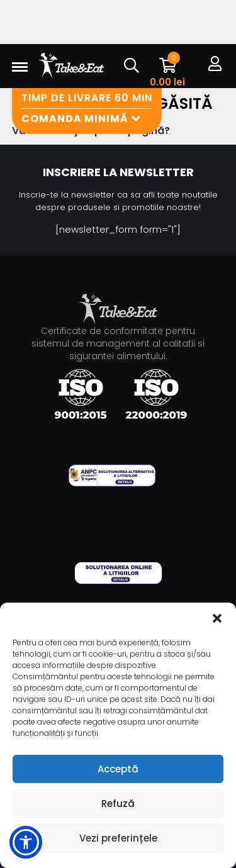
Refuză (118, 804)
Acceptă (118, 769)
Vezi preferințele (118, 838)
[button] (217, 618)
